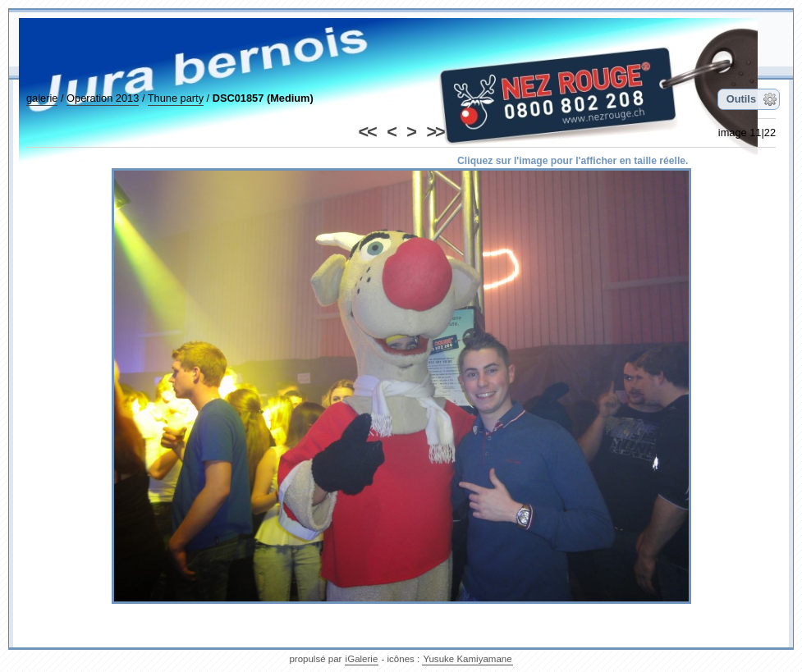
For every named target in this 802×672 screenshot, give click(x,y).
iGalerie (362, 659)
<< (367, 132)
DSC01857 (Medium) (263, 98)
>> (435, 132)
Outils (741, 99)
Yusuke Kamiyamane (467, 659)
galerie (42, 98)
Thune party (176, 98)
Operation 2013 (103, 98)
